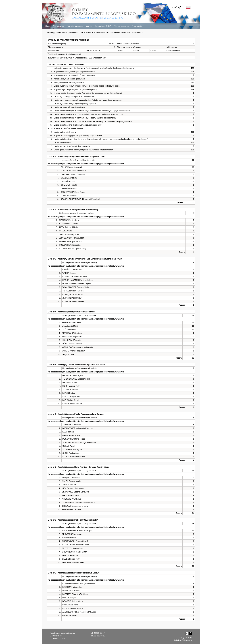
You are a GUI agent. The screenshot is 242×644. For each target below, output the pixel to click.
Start (47, 26)
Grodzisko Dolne (113, 33)
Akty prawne (58, 26)
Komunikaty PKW (103, 26)
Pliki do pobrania (121, 26)
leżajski (101, 33)
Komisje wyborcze (75, 26)
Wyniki (89, 26)
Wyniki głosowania (70, 33)
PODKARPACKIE (88, 33)
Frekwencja (137, 26)
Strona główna (53, 33)
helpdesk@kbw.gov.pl (183, 640)
